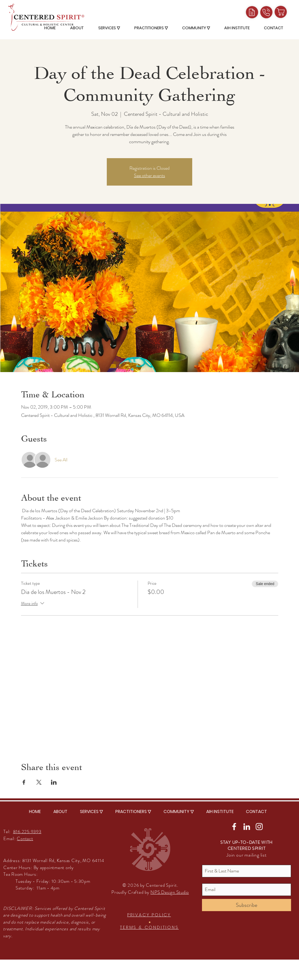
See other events (149, 175)
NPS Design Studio (170, 892)
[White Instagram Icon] (259, 827)
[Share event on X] (39, 782)
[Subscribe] (247, 905)
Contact (25, 839)
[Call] (266, 12)
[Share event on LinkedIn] (54, 782)
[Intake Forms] (252, 12)
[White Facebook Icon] (234, 827)
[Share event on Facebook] (24, 782)
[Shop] (281, 12)
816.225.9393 (27, 832)
